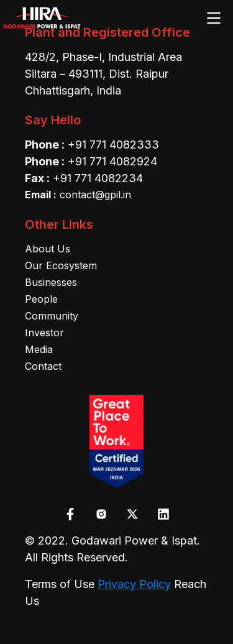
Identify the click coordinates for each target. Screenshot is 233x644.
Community (52, 316)
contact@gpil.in (78, 195)
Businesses (51, 282)
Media (39, 349)
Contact (43, 366)
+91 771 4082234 (98, 178)
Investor (44, 333)
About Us (48, 249)
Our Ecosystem (61, 265)
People (41, 299)
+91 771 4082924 (112, 161)
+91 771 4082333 (113, 145)
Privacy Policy (134, 584)
